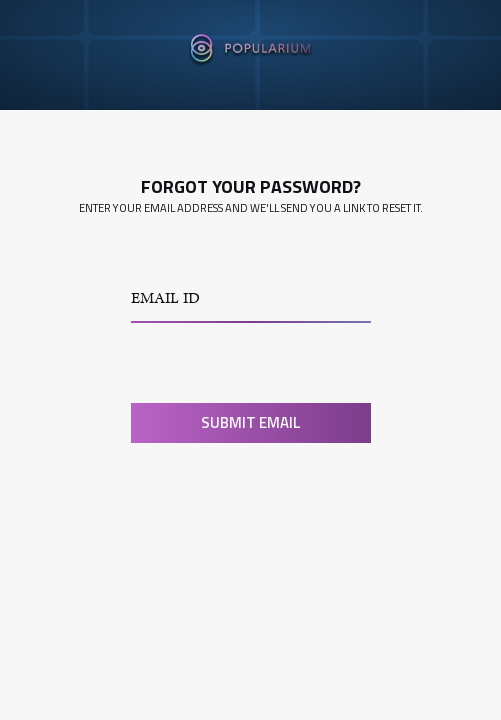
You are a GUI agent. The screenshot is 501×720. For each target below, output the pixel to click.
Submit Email (251, 422)
